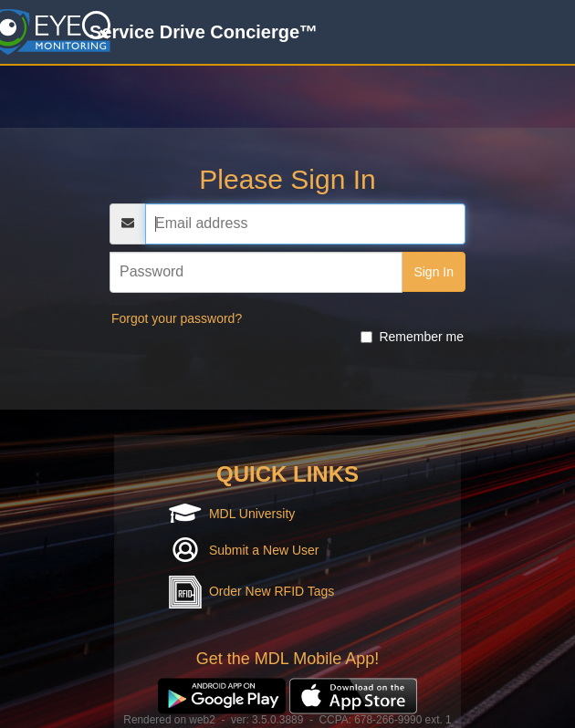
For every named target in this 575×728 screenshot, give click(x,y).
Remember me (412, 337)
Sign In (434, 272)
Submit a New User (264, 550)
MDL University (252, 514)
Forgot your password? (177, 318)
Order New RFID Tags (272, 591)
